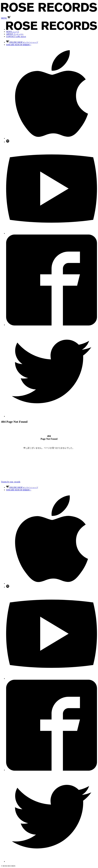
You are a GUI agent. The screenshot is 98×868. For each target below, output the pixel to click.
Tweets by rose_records (11, 482)
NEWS (13, 32)
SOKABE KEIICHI (19, 45)
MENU (4, 18)
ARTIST (15, 34)
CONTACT (16, 36)
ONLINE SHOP (22, 42)
